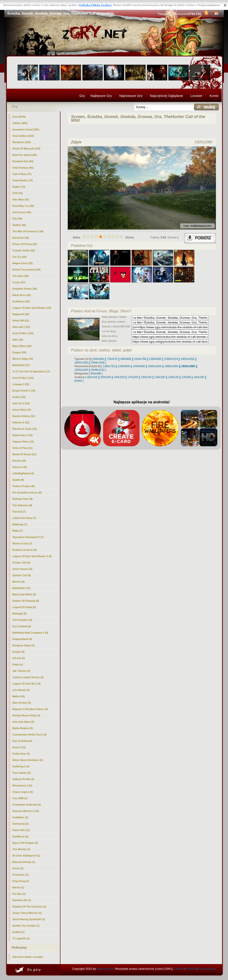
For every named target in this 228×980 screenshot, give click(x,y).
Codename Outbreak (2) (27, 805)
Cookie (178, 969)
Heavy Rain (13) (22, 410)
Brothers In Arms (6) (25, 550)
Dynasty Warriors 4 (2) (26, 811)
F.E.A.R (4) (19, 658)
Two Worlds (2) (21, 849)
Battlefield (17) (21, 365)
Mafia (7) (18, 531)
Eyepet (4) (19, 652)
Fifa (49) (17, 219)
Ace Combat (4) (22, 626)
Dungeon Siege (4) (24, 645)
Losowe (196, 96)
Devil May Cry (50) (23, 206)
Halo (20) (18, 340)
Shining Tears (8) (23, 499)
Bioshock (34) (21, 238)
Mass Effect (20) (22, 346)
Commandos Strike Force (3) (30, 735)
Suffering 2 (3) (21, 766)
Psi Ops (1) (19, 894)
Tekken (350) (20, 123)
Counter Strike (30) (24, 250)
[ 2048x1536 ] (98, 363)
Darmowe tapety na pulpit (28, 957)
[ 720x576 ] (112, 359)
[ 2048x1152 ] (98, 370)
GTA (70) (18, 193)
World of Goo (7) (22, 543)
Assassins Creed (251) (26, 129)
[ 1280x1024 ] (171, 359)
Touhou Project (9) (23, 486)
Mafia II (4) (19, 696)
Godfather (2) (20, 817)
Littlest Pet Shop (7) (24, 518)
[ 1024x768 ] (140, 359)
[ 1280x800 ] (124, 366)
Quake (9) (18, 480)
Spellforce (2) (21, 836)
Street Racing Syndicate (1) (29, 919)
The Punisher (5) (22, 620)
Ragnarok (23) (21, 314)
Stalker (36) (19, 225)
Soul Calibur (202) (23, 136)
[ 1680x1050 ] (171, 366)
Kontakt (190, 969)
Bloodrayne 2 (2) (22, 786)
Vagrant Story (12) (23, 442)
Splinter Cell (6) (22, 575)
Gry (82, 96)
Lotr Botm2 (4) (21, 690)
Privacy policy (207, 969)
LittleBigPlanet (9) (23, 473)
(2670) (19, 117)
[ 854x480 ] (96, 374)
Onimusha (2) (21, 824)
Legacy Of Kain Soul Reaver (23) (32, 308)
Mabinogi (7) (20, 524)
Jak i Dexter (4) (21, 671)
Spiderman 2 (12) (23, 435)
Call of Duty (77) (22, 174)
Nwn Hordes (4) (22, 703)
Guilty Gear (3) (21, 754)
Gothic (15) (19, 397)
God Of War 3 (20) (23, 333)
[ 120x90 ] (186, 377)
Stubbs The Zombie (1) (26, 926)
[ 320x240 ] (105, 377)
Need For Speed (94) (25, 155)
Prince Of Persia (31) (25, 244)
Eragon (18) (19, 352)
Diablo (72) (19, 187)
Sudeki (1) (19, 932)
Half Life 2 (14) (21, 403)
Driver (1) (18, 868)
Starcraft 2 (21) (21, 327)
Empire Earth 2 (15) (24, 391)
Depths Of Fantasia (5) (26, 601)
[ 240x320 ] (119, 377)
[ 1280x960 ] (155, 359)
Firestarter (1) (21, 875)
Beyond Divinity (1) (24, 862)
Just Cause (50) (22, 212)
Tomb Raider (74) (23, 180)
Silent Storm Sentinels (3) (28, 760)
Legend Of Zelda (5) (24, 607)
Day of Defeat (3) (22, 741)
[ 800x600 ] (126, 359)
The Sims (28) (21, 276)
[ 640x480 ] (99, 359)
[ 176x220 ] (133, 377)
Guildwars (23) (21, 301)
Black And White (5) (24, 594)
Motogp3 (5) (20, 614)
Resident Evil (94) (23, 161)
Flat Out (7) (19, 512)
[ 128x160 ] (160, 377)
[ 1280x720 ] (109, 366)
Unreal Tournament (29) (27, 270)
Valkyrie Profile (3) (23, 779)
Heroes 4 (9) (20, 467)
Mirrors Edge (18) (23, 359)
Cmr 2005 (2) (20, 798)
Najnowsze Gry (131, 96)
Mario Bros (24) (22, 295)
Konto (214, 96)
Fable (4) (18, 664)
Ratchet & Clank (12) (25, 429)
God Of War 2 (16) (23, 378)
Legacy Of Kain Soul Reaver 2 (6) (32, 556)
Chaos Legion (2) (23, 792)
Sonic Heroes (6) (22, 569)
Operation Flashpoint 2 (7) (28, 537)
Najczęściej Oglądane (166, 96)
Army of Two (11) (23, 448)
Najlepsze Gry (101, 96)
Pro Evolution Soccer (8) (27, 493)
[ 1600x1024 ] (155, 366)
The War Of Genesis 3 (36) (28, 231)
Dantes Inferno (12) (24, 416)
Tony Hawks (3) (22, 773)
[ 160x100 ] (146, 377)
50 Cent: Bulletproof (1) (26, 856)
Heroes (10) (19, 461)
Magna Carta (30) (23, 263)
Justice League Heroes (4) (28, 677)
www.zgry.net (106, 969)
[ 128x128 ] (173, 377)
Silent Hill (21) (21, 321)
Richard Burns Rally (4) (26, 715)
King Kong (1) (21, 881)
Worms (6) (19, 582)
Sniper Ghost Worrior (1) (27, 913)
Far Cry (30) (19, 257)
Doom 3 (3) (19, 747)
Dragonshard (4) (22, 639)
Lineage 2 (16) (21, 384)
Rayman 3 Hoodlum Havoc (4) (30, 709)
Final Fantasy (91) (23, 168)
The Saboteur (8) (22, 505)
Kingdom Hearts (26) (25, 289)
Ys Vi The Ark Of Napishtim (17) (31, 371)
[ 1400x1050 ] (188, 359)
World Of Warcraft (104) (26, 149)
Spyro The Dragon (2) (25, 843)
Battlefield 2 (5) (22, 588)
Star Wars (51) (21, 200)
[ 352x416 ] (92, 377)
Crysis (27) (19, 282)
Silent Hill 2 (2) (21, 830)
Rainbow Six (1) (22, 900)
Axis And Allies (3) (23, 722)
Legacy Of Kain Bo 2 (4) (27, 684)
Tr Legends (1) (21, 938)
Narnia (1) (18, 887)
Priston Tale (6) (22, 563)
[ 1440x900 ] (139, 366)
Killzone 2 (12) (21, 422)
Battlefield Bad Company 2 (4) (30, 633)
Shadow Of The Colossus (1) (30, 907)
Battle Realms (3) (23, 728)
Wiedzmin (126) (22, 142)
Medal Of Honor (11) (25, 454)
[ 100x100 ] (199, 377)
